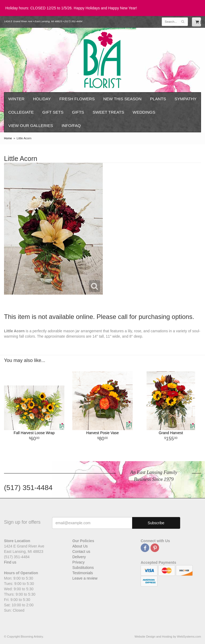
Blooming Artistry (102, 60)
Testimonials (83, 573)
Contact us (81, 552)
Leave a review (85, 578)
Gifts (78, 112)
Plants (158, 99)
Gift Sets (53, 112)
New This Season (122, 99)
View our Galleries (31, 126)
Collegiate (21, 112)
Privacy (78, 562)
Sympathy (186, 99)
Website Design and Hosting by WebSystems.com (168, 637)
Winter (16, 99)
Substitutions (83, 568)
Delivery (79, 557)
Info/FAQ (71, 126)
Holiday (42, 99)
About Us (80, 546)
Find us (10, 562)
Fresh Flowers (77, 99)
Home (8, 138)
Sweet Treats (108, 112)
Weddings (144, 112)
